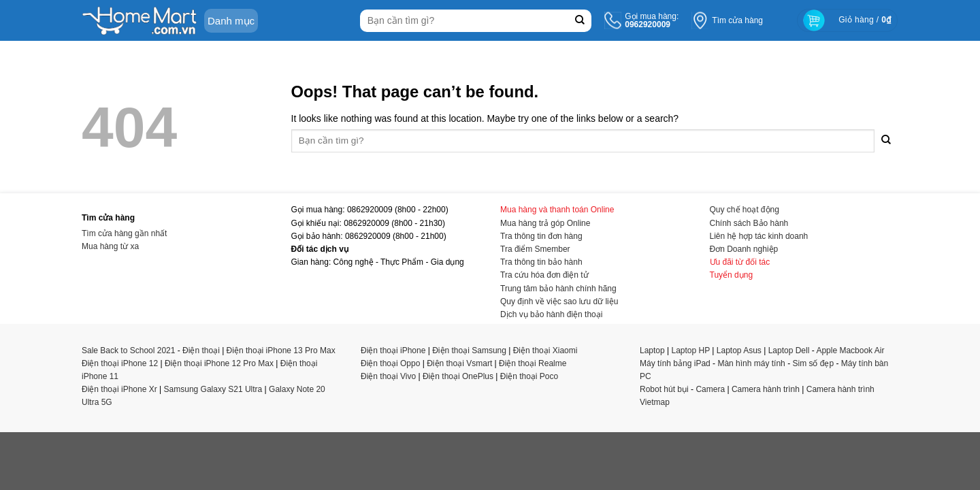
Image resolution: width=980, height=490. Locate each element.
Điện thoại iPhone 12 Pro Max (219, 363)
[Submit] (579, 21)
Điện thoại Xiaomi (545, 350)
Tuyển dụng (732, 275)
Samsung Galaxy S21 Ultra (213, 389)
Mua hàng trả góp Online (545, 223)
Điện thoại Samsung (469, 350)
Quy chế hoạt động (745, 210)
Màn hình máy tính (751, 363)
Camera (710, 389)
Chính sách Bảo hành (749, 223)
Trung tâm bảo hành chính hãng (558, 289)
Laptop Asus (739, 350)
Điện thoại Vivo (388, 376)
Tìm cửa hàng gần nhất (124, 233)
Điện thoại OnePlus (458, 376)
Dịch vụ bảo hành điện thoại (551, 314)
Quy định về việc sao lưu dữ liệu (559, 301)
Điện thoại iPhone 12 (120, 363)
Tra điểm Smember (535, 249)
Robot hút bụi (664, 389)
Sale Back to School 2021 (128, 350)
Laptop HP (691, 350)
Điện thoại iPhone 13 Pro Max (281, 350)
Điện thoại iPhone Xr (119, 389)
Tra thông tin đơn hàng (541, 236)
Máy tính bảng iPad (675, 363)
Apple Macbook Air (850, 350)
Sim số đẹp (813, 363)
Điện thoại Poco (529, 376)
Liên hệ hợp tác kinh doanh (759, 236)
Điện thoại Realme (533, 363)
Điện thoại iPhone (393, 350)
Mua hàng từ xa (110, 246)
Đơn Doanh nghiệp (744, 249)
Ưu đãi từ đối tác (740, 262)
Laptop (652, 350)
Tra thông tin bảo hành (541, 262)
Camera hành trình (766, 389)
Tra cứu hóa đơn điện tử (544, 275)
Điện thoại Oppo (390, 363)
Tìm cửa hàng (737, 20)
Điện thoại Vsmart (459, 363)
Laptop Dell (789, 350)
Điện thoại (201, 350)
